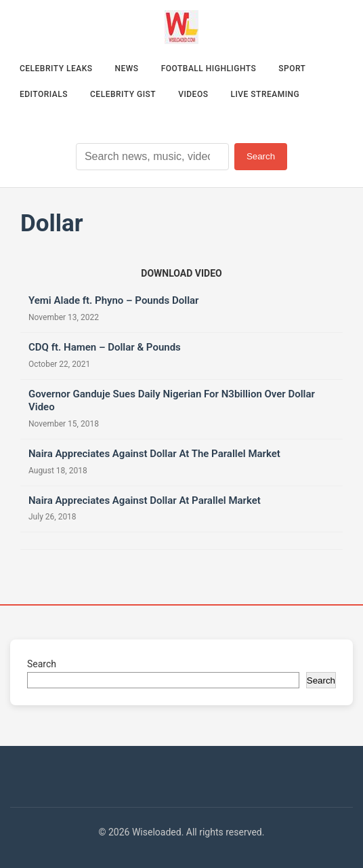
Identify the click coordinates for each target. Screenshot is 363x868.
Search (261, 156)
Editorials (44, 94)
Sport (292, 68)
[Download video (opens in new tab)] (181, 273)
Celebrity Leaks (56, 68)
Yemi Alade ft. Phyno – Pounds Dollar (114, 300)
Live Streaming (265, 94)
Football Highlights (209, 68)
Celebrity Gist (123, 94)
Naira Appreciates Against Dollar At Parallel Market (145, 500)
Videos (193, 94)
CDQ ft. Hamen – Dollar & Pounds (105, 347)
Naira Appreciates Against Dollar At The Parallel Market (154, 454)
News (127, 68)
